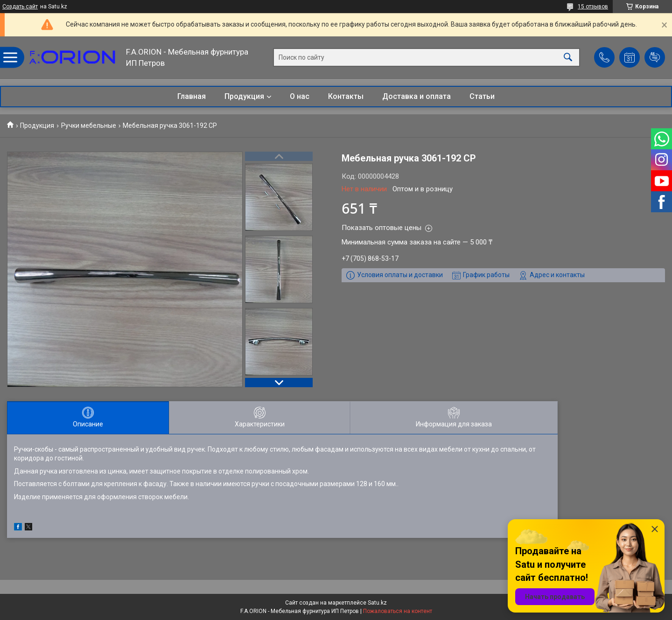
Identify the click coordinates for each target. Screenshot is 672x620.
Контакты (346, 96)
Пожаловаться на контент (398, 611)
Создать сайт (20, 7)
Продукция (244, 96)
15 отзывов (593, 7)
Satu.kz (377, 603)
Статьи (482, 96)
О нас (300, 96)
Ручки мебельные (89, 125)
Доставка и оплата (416, 96)
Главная (192, 96)
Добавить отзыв (655, 57)
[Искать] (568, 58)
